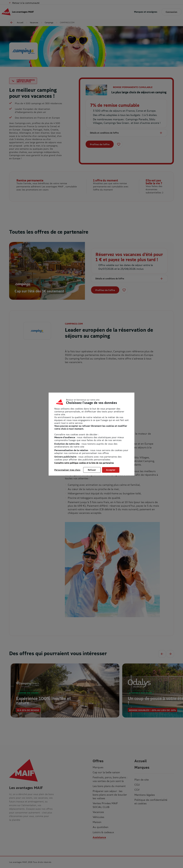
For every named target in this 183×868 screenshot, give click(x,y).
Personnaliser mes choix (67, 470)
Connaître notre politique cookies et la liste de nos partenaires (84, 463)
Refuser (92, 470)
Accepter (111, 470)
